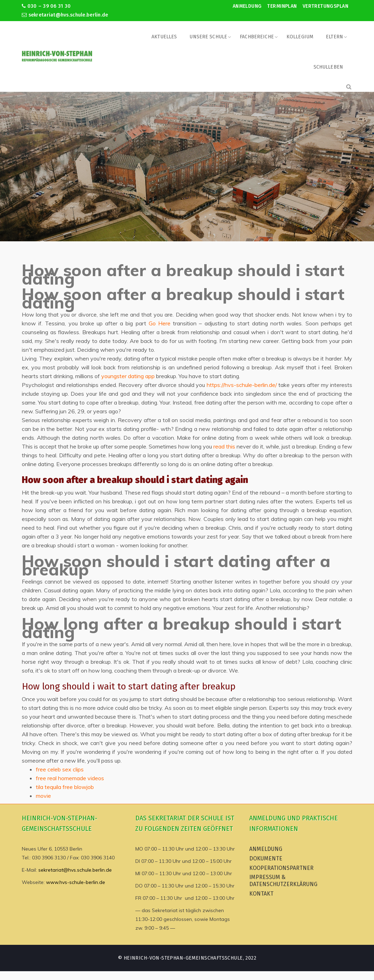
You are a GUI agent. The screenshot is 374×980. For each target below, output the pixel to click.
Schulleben (328, 67)
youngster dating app (128, 376)
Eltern (334, 37)
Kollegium (300, 37)
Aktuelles (164, 37)
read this (224, 446)
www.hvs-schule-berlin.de (76, 882)
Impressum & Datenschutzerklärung (283, 881)
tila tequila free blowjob (65, 787)
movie (43, 796)
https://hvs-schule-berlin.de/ (242, 385)
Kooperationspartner (281, 868)
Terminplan (282, 6)
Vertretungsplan (325, 6)
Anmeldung (247, 6)
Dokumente (266, 858)
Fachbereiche (257, 37)
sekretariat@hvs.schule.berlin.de (65, 15)
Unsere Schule (208, 37)
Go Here (160, 323)
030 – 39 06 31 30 (46, 6)
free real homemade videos (70, 778)
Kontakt (261, 894)
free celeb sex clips (60, 769)
